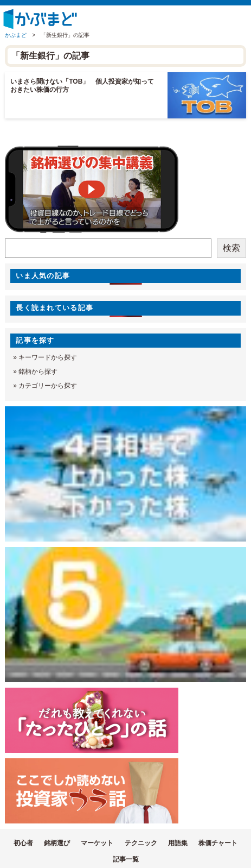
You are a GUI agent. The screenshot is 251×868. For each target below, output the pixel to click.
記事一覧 (126, 859)
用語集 (178, 843)
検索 (231, 248)
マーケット (97, 843)
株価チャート (218, 843)
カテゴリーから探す (48, 386)
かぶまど (16, 35)
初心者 (23, 843)
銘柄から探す (38, 372)
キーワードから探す (48, 357)
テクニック (141, 843)
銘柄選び (57, 843)
